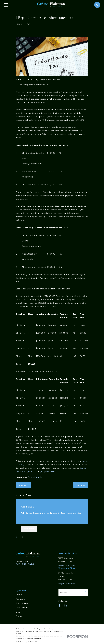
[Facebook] (60, 605)
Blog (18, 612)
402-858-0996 (25, 564)
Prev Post (23, 485)
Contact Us (21, 616)
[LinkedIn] (65, 605)
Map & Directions (67, 565)
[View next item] (26, 537)
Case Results (22, 608)
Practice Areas (22, 603)
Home (19, 595)
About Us (20, 599)
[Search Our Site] (86, 592)
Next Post (81, 485)
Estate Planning (36, 477)
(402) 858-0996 (47, 471)
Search (63, 592)
